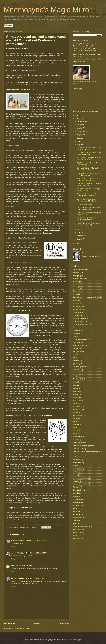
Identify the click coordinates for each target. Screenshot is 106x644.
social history (77, 502)
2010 (77, 243)
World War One (78, 539)
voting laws (77, 523)
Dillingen (76, 333)
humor (75, 373)
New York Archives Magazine (83, 446)
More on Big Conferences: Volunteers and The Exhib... (87, 200)
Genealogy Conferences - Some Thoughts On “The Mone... (88, 195)
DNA (75, 336)
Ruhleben (76, 487)
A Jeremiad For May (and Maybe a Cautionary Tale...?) (89, 224)
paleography (77, 463)
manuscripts (77, 406)
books (75, 285)
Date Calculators (79, 321)
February (80, 236)
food (74, 358)
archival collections (79, 279)
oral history (77, 460)
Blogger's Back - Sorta (84, 204)
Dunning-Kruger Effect (81, 340)
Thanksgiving (78, 517)
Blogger (79, 640)
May (79, 145)
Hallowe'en (77, 370)
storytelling (77, 505)
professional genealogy (81, 478)
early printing (77, 343)
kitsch (75, 385)
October (80, 128)
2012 (77, 115)
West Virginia (77, 530)
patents (75, 466)
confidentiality (78, 309)
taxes (75, 508)
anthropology (77, 276)
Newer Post (9, 623)
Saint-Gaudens (78, 490)
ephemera (76, 349)
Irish (74, 376)
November (81, 125)
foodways (76, 361)
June (79, 141)
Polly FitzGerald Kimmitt (20, 540)
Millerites (76, 424)
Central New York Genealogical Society (86, 297)
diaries (75, 327)
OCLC (75, 457)
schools (76, 496)
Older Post (64, 623)
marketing (76, 412)
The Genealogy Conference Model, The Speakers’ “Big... (89, 209)
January (80, 239)
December (81, 121)
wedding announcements (82, 527)
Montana (76, 431)
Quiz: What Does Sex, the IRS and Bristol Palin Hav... (89, 154)
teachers (76, 511)
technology (77, 514)
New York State (78, 449)
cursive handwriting (80, 318)
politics (75, 472)
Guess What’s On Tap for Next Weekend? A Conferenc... (87, 179)
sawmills (76, 493)
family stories (77, 352)
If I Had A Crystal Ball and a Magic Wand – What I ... (89, 190)
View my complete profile (90, 256)
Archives (76, 282)
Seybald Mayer (78, 499)
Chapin (75, 300)
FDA (74, 355)
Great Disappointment (80, 367)
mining (75, 428)
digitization (77, 330)
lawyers (76, 388)
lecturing (76, 391)
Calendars (76, 291)
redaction (76, 481)
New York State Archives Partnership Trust (87, 452)
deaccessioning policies (81, 324)
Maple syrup (77, 409)
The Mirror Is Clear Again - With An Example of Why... (89, 159)
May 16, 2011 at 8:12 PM (39, 553)
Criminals (76, 315)
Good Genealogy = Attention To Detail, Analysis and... (88, 219)
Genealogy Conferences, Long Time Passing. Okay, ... (89, 214)
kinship (75, 382)
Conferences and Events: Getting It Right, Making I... (89, 184)
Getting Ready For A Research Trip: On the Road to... (89, 174)
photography (77, 469)
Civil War (76, 303)
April (79, 229)
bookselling (77, 288)
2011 (77, 119)
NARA (75, 434)
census (75, 294)
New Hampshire (78, 443)
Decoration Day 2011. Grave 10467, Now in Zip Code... (89, 148)
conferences (77, 306)
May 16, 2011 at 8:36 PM (39, 578)
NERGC (76, 440)
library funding (78, 400)
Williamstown (77, 533)
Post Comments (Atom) (21, 628)
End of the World (79, 346)
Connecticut (77, 312)
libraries (76, 397)
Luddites (76, 403)
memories (76, 418)
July (79, 138)
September (81, 131)
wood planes (77, 536)
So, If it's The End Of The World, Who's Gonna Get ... (88, 169)
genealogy (77, 364)
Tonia (13, 566)
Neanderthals (78, 437)
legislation (76, 394)
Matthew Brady (78, 415)
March (79, 232)
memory (76, 421)
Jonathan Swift (78, 379)
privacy (75, 475)
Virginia (76, 520)
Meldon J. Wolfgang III (19, 553)
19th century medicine (80, 270)
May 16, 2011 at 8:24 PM (24, 566)
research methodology (81, 484)
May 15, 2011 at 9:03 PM (38, 540)
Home (37, 623)
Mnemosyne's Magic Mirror (48, 10)
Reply (13, 546)
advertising (77, 273)
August (80, 135)
